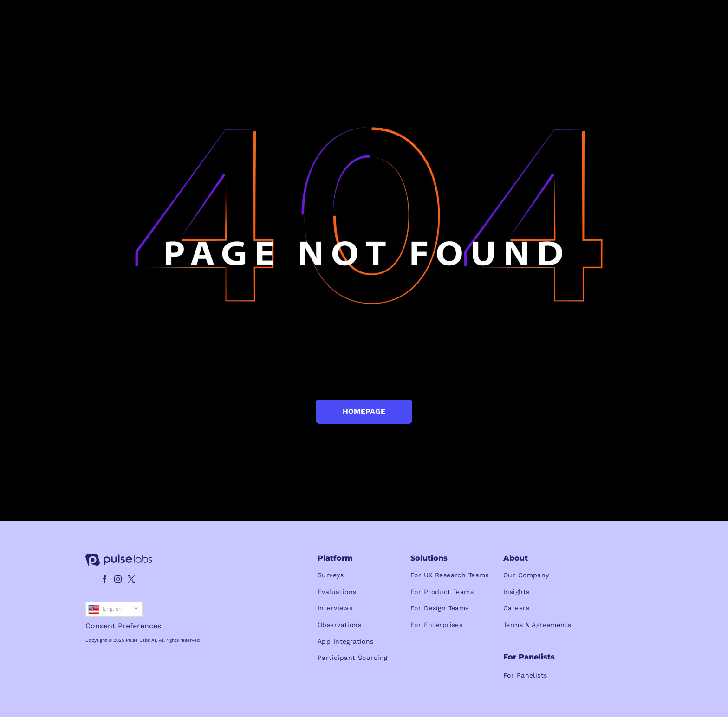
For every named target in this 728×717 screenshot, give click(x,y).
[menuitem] (364, 575)
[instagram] (118, 580)
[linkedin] (91, 580)
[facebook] (104, 580)
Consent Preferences (123, 626)
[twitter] (131, 580)
